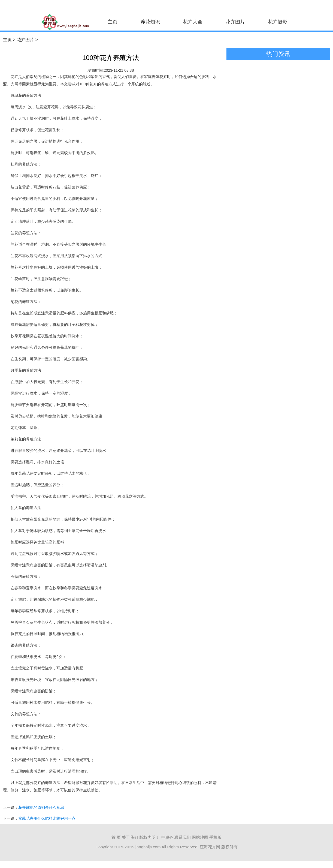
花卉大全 (193, 22)
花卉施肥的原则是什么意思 (41, 807)
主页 (113, 22)
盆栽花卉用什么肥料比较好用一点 (47, 818)
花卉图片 (235, 22)
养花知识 (150, 22)
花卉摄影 (278, 22)
